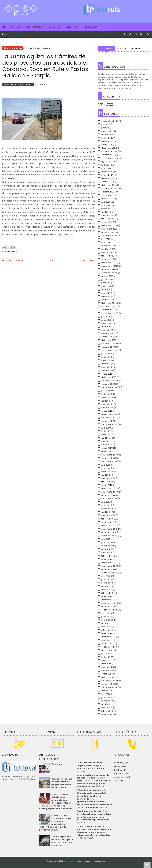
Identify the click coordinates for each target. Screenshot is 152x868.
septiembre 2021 (109, 273)
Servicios (72, 27)
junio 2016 (106, 468)
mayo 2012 (107, 620)
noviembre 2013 (109, 566)
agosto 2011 (107, 650)
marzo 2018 (107, 404)
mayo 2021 (107, 286)
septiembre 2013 (109, 573)
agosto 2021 (107, 276)
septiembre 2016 (109, 461)
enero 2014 (107, 559)
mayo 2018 (107, 397)
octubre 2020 (108, 310)
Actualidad (107, 48)
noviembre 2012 (109, 603)
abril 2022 (106, 249)
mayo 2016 (107, 472)
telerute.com (69, 861)
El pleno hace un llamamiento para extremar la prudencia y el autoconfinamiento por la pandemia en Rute (55, 823)
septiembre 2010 (109, 687)
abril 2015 (106, 512)
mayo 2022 (107, 246)
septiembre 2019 (109, 350)
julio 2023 (106, 202)
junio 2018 (106, 394)
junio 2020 (106, 320)
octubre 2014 (108, 532)
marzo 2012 (107, 627)
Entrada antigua (87, 260)
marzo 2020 (107, 330)
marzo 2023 (107, 215)
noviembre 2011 (109, 640)
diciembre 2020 (109, 303)
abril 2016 (106, 475)
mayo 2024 (107, 172)
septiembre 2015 (109, 499)
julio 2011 (105, 654)
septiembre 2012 (109, 610)
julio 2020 (106, 317)
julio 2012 (106, 613)
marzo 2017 (107, 441)
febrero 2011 (107, 671)
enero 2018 (107, 411)
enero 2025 (107, 145)
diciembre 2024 (109, 148)
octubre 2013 (108, 569)
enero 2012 (107, 633)
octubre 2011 (107, 644)
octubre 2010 (108, 684)
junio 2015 (106, 505)
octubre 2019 (108, 347)
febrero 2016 (107, 482)
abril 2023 (106, 212)
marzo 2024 (107, 175)
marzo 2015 (107, 515)
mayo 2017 (106, 435)
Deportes (119, 766)
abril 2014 (106, 549)
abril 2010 (106, 704)
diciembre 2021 (109, 263)
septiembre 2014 (109, 536)
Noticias (16, 27)
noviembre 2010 (109, 681)
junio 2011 (106, 657)
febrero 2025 (108, 141)
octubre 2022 (108, 232)
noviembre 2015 (109, 492)
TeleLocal (119, 781)
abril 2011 (106, 664)
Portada (119, 774)
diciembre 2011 (108, 637)
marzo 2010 (107, 708)
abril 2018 (106, 401)
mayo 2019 (107, 360)
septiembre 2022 (110, 236)
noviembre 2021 (109, 266)
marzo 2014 (107, 552)
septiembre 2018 (109, 387)
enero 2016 (107, 485)
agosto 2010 (107, 691)
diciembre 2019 (109, 340)
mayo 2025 (107, 131)
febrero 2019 (107, 371)
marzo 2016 (107, 478)
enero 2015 (107, 522)
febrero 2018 (107, 408)
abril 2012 (106, 623)
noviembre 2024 (109, 151)
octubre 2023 (108, 192)
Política (118, 770)
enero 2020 (107, 337)
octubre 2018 (108, 384)
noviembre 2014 (109, 529)
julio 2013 (106, 576)
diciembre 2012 (109, 600)
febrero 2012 (107, 630)
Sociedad (119, 777)
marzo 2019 (107, 367)
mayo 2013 (107, 583)
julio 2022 (106, 239)
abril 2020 (106, 327)
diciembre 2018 (109, 377)
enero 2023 (107, 222)
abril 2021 (106, 290)
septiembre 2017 (109, 424)
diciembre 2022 (109, 226)
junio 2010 (106, 698)
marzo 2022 (107, 253)
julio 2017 (106, 428)
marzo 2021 (107, 293)
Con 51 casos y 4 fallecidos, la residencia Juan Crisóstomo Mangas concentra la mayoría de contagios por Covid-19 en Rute (56, 802)
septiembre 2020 (110, 313)
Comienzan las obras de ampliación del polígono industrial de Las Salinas (62, 783)
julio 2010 (106, 694)
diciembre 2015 (109, 488)
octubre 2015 (108, 495)
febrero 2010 (107, 711)
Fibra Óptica (35, 27)
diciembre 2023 (109, 185)
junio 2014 (106, 542)
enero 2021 (107, 300)
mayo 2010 (107, 701)
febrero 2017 (107, 445)
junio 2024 (106, 168)
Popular (122, 48)
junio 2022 (106, 242)
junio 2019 (106, 357)
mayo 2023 (107, 209)
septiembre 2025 (110, 121)
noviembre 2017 (109, 418)
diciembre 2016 (109, 451)
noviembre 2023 (109, 188)
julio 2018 (106, 391)
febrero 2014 (107, 556)
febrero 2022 (108, 256)
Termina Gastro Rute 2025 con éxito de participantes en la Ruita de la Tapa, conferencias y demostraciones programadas (94, 816)
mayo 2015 (107, 509)
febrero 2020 (108, 333)
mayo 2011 (106, 660)
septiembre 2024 (110, 158)
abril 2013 (106, 586)
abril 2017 (106, 438)
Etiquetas (136, 48)
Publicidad (90, 27)
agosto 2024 (108, 161)
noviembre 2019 (109, 344)
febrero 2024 (108, 178)
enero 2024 (107, 182)
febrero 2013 (107, 593)
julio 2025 (106, 124)
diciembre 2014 (109, 525)
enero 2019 (107, 374)
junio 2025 (106, 128)
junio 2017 (106, 431)
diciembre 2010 (109, 677)
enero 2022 (107, 259)
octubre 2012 (108, 606)
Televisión (57, 764)
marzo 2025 (107, 138)
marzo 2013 (107, 590)
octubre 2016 (108, 458)
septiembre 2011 (109, 647)
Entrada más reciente (13, 260)
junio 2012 (106, 617)
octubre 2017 (107, 421)
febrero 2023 (108, 219)
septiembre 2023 (110, 195)
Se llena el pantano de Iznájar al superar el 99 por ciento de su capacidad (62, 841)
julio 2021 (106, 280)
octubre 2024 (108, 155)
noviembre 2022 (109, 229)
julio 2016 (106, 465)
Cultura (118, 763)
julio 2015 (106, 502)
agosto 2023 (107, 199)
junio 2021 (106, 283)
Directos (54, 27)
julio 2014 (106, 539)
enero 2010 (107, 714)
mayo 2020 (107, 323)
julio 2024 (106, 165)
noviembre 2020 (109, 306)
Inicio (5, 34)
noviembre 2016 (109, 455)
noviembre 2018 (109, 381)
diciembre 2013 (109, 563)
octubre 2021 (108, 269)
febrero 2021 (107, 296)
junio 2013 (106, 579)
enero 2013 (107, 596)
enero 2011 (106, 674)
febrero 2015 (107, 519)
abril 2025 (106, 134)
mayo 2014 (107, 546)
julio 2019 (106, 354)
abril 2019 (106, 364)
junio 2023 (106, 205)
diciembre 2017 (109, 414)
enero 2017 (107, 448)
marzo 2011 (107, 667)
